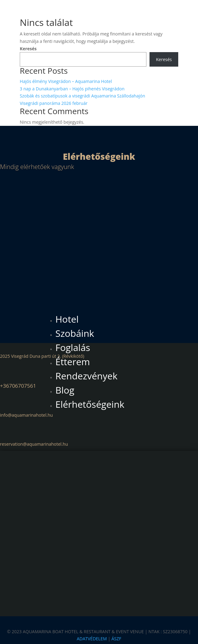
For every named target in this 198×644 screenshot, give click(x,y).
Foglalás (73, 347)
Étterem (73, 362)
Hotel (67, 319)
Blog (65, 390)
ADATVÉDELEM (92, 639)
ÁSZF (116, 639)
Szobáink (75, 333)
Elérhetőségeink (90, 404)
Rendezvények (86, 376)
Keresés (28, 49)
